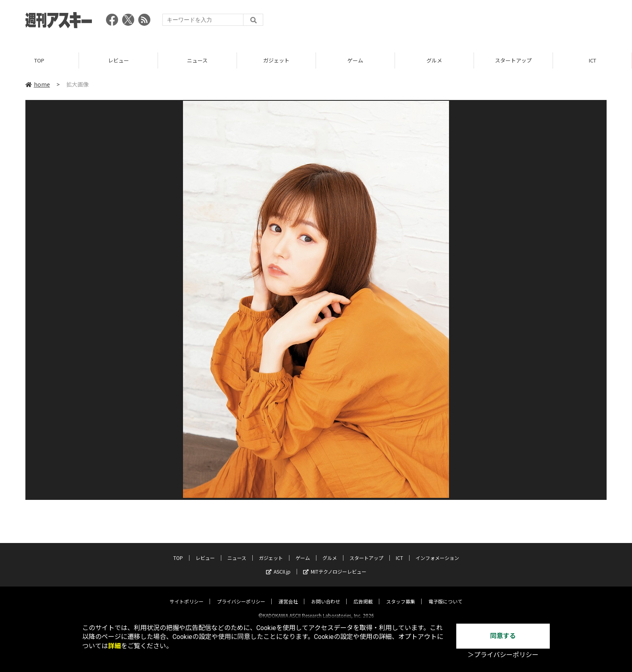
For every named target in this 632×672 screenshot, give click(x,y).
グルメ (434, 60)
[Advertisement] (460, 22)
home (38, 84)
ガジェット (276, 60)
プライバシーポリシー (241, 594)
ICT (592, 60)
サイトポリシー (187, 594)
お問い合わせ (326, 594)
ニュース (197, 60)
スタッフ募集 (401, 594)
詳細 (114, 646)
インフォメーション (437, 551)
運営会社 (288, 594)
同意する (503, 636)
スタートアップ (513, 60)
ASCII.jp (278, 565)
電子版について (445, 594)
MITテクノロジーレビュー (335, 565)
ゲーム (355, 60)
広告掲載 (363, 594)
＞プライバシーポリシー (503, 655)
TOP (39, 60)
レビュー (118, 60)
